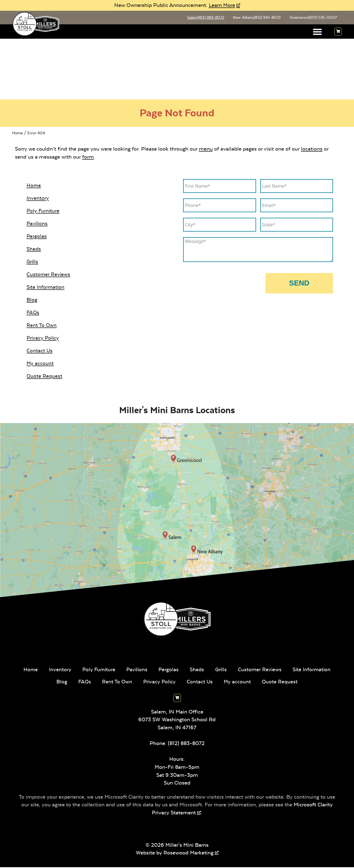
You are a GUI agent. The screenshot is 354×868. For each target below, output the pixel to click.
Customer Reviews (49, 275)
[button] (318, 32)
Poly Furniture (43, 212)
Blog (32, 301)
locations (312, 150)
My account (40, 364)
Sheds (34, 250)
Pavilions (37, 224)
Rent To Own (42, 326)
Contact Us (40, 351)
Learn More (222, 5)
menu (206, 150)
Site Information (46, 288)
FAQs (33, 313)
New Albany (255, 18)
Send (299, 284)
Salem (203, 18)
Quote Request (45, 377)
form (88, 158)
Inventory (38, 199)
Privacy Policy (43, 339)
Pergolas (37, 237)
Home (17, 133)
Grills (33, 262)
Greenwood (312, 18)
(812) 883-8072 (186, 744)
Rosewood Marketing (188, 853)
